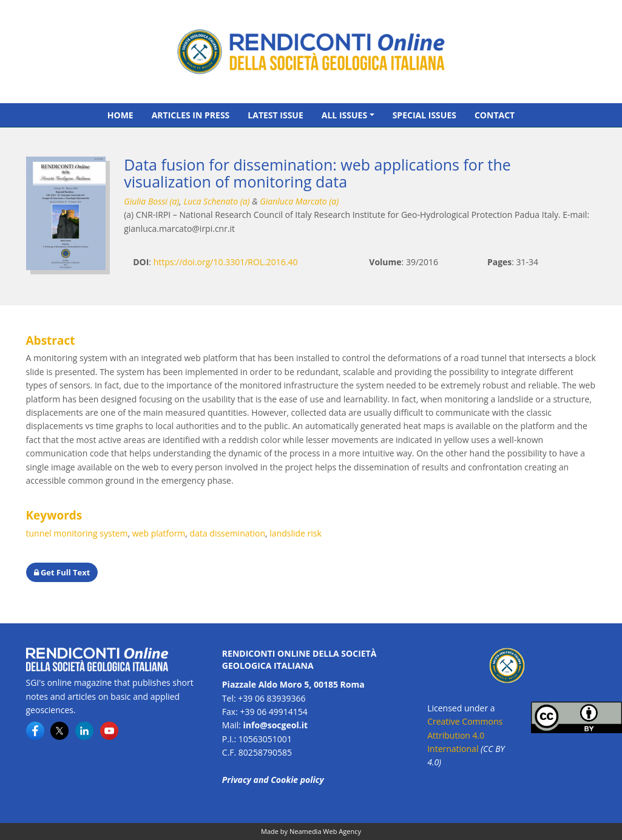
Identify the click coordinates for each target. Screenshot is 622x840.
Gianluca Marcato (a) (299, 201)
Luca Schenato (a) (216, 201)
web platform (159, 533)
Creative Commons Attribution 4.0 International (465, 735)
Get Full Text (62, 572)
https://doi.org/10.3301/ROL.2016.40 (226, 262)
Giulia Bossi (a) (151, 201)
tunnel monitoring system (77, 533)
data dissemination (228, 533)
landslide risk (296, 533)
